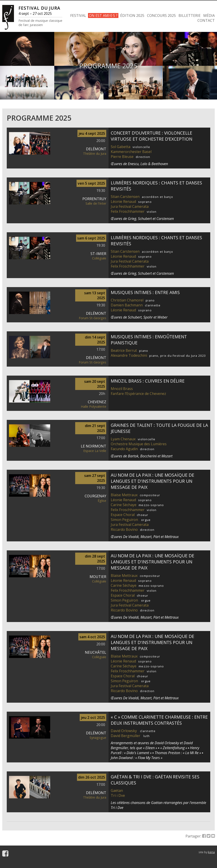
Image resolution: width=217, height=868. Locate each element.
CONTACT (206, 20)
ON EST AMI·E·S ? (103, 15)
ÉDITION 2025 (132, 15)
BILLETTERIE (190, 15)
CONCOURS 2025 (161, 15)
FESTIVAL (78, 15)
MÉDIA (209, 15)
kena (211, 852)
